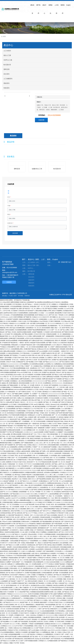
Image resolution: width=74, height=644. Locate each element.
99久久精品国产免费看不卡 (60, 411)
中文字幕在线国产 (52, 406)
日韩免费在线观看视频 (57, 430)
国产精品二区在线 (11, 332)
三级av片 (60, 447)
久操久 (23, 551)
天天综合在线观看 (54, 398)
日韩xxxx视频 (6, 434)
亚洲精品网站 (18, 334)
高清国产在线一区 (29, 372)
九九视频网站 (17, 443)
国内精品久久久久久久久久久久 (10, 364)
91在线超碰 (49, 387)
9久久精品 (24, 579)
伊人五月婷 (7, 321)
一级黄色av (23, 360)
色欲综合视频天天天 (15, 551)
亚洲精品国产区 (21, 362)
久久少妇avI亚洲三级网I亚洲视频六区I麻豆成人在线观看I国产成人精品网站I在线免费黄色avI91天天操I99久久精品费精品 (34, 302)
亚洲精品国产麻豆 (69, 451)
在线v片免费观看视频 (14, 521)
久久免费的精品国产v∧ (16, 598)
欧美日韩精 (61, 622)
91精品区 (61, 615)
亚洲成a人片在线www (6, 556)
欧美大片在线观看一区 (10, 592)
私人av (47, 430)
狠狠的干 (59, 530)
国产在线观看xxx (58, 596)
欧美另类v (48, 464)
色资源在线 (40, 472)
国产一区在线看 (14, 617)
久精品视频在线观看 (38, 475)
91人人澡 (12, 336)
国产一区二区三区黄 (43, 306)
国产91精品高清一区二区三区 (25, 453)
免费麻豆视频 (35, 451)
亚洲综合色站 (25, 521)
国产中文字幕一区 (56, 481)
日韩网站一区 (53, 622)
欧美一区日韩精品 (50, 413)
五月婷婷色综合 (23, 630)
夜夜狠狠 (44, 619)
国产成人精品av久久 (68, 372)
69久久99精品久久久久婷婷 (66, 630)
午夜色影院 (29, 483)
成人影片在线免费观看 (25, 456)
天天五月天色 (46, 449)
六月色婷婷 (47, 332)
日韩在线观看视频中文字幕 (25, 404)
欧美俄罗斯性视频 (34, 496)
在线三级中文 (36, 553)
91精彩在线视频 (16, 607)
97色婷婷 (5, 343)
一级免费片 (9, 547)
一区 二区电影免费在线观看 (60, 436)
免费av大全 (21, 398)
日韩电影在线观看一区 (49, 485)
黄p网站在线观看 (46, 375)
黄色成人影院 (20, 611)
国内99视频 (8, 358)
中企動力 (11, 296)
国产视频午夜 (28, 317)
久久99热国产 (34, 481)
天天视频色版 (40, 575)
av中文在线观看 (53, 626)
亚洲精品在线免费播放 (44, 490)
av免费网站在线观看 (55, 409)
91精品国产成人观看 (16, 309)
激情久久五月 (60, 468)
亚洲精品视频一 (5, 541)
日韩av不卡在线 (11, 362)
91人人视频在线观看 (13, 379)
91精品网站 (54, 449)
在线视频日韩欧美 (53, 532)
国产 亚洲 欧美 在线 (67, 521)
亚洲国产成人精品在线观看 (60, 360)
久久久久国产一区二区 (53, 330)
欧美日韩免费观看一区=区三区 (10, 360)
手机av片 (59, 372)
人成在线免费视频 (54, 494)
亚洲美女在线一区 (6, 470)
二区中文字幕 (6, 311)
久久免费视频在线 (45, 632)
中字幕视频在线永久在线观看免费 (21, 387)
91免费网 (14, 583)
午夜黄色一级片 (46, 436)
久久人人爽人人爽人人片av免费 (54, 475)
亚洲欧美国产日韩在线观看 (17, 338)
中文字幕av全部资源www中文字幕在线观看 (61, 587)
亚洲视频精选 (54, 306)
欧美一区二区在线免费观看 (8, 409)
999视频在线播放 (29, 598)
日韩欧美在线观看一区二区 (54, 334)
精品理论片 (15, 479)
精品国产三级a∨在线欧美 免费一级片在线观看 (32, 417)
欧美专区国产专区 (46, 360)
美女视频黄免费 (52, 326)
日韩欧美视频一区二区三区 (43, 411)
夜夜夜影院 (42, 477)
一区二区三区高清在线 (64, 326)
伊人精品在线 (68, 470)
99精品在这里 (67, 345)
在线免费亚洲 (21, 566)
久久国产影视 (33, 490)
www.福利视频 (64, 543)
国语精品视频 (47, 415)
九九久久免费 (36, 470)
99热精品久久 (23, 575)
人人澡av (47, 513)
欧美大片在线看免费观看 (21, 313)
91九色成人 (7, 315)
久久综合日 (28, 619)
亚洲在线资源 (22, 477)
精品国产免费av (32, 558)
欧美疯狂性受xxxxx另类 (38, 585)
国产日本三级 (53, 315)
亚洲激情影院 (64, 445)
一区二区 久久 (30, 402)
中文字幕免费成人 (60, 611)
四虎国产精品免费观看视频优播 (37, 330)
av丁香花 (56, 519)
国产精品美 (16, 402)
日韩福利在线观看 (45, 517)
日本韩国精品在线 (49, 340)
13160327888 (8, 264)
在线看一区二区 (25, 507)
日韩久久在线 (22, 321)
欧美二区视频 (32, 575)
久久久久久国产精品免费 (27, 504)
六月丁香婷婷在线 (39, 530)
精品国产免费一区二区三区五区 (32, 449)
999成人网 (67, 421)
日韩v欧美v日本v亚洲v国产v (27, 311)
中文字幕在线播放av (33, 321)
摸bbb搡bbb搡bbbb (8, 389)
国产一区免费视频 (24, 421)
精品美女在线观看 (59, 585)
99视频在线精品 (57, 511)
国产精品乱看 (57, 521)
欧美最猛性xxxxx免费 (49, 468)
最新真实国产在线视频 (50, 447)
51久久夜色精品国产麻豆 (66, 396)
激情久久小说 (41, 309)
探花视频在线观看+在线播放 (18, 370)
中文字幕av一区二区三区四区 (15, 428)
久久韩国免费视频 (30, 441)
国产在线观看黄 (54, 385)
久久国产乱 (39, 415)
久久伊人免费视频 (69, 315)
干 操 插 (51, 507)
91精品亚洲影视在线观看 (52, 419)
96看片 (9, 458)
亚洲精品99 (23, 396)
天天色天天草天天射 (40, 334)
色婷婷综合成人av (37, 377)
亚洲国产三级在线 (51, 428)
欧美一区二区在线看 (39, 430)
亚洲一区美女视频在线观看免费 (42, 345)
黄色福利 (3, 547)
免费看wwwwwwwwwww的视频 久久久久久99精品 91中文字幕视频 (33, 502)
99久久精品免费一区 (52, 417)
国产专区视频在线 (37, 460)
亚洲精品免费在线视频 (21, 424)
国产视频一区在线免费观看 (61, 573)
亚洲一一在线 (25, 615)
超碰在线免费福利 (42, 498)
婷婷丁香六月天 (59, 358)
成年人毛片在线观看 (19, 519)
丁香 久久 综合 (42, 434)
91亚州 (20, 549)
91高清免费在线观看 (42, 441)
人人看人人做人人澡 (44, 536)
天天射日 (41, 534)
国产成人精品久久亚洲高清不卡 (15, 573)
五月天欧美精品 (17, 304)
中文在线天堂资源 (60, 460)
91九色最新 (26, 577)
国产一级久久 (8, 394)
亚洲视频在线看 (54, 349)
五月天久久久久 (50, 628)
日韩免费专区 (25, 466)
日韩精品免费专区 (50, 530)
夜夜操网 (64, 340)
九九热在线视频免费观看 (47, 611)
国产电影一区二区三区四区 (66, 406)
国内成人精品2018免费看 (55, 545)
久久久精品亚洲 (62, 343)
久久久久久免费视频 (12, 492)
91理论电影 (44, 630)
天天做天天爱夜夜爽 (15, 590)
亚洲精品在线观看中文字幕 (8, 524)
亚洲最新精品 (58, 507)
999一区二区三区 (20, 605)
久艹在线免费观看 (33, 541)
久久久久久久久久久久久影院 (58, 338)
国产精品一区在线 (45, 504)
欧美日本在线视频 (34, 594)
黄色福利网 (58, 313)
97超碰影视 (67, 430)
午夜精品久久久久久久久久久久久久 (17, 594)
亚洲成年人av (67, 424)
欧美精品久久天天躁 (33, 389)
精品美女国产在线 (15, 419)
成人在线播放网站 (13, 447)
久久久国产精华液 (43, 607)
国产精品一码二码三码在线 (8, 436)
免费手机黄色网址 (25, 379)
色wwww (53, 404)
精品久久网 (15, 536)
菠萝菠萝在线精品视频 (56, 451)
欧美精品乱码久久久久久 (42, 338)
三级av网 (45, 617)
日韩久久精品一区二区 (41, 626)
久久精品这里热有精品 (13, 353)
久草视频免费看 (35, 521)
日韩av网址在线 (68, 545)
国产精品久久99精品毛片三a (25, 409)
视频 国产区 (34, 577)
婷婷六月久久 (32, 479)
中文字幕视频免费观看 (68, 639)
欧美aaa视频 (14, 541)
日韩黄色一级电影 (56, 400)
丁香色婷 (60, 315)
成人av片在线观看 (28, 375)
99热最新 (62, 349)
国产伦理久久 (27, 585)
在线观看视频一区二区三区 (27, 492)
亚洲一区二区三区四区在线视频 (9, 553)
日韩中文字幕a (20, 366)
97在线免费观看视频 (17, 315)
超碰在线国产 (44, 602)
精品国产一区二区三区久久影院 (28, 536)
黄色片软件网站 (16, 511)
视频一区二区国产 (50, 347)
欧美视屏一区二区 (54, 441)
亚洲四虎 (36, 602)
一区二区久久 (50, 453)
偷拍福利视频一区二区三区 (64, 485)
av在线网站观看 (20, 328)
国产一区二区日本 (52, 528)
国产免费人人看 (44, 451)
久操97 (40, 609)
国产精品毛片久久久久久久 (11, 602)
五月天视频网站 (61, 319)
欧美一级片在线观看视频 (58, 504)
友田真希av (47, 472)
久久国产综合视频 (52, 466)
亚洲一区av (28, 358)
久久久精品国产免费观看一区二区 (10, 481)
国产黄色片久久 (25, 481)
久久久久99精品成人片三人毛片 (60, 323)
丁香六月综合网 (68, 479)
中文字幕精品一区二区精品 (65, 553)
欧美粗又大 (36, 487)
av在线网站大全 (49, 364)
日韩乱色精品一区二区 (16, 568)
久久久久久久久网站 (52, 615)
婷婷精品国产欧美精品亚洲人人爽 (25, 406)
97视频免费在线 (64, 304)
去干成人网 (65, 483)
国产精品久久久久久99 (56, 637)
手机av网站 (64, 377)
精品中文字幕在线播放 (48, 470)
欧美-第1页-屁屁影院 (57, 366)
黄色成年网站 (4, 415)
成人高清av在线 (46, 438)
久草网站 (18, 451)
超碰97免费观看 (58, 594)
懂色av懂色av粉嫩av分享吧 (44, 311)
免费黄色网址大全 (68, 596)
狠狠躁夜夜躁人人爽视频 (17, 538)
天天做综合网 (40, 547)
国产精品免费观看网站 (62, 526)
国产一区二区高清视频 (64, 353)
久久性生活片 (30, 566)
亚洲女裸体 (33, 306)
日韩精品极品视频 (8, 502)
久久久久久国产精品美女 (29, 634)
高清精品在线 (31, 545)
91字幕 (26, 560)
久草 (68, 443)
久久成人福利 (24, 532)
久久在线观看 (50, 313)
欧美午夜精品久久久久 (42, 315)
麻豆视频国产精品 (34, 632)
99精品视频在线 (40, 566)
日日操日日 (58, 634)
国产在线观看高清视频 (41, 587)
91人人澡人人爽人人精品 (49, 538)
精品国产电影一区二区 (27, 602)
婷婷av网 (9, 402)
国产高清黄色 (14, 355)
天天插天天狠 (11, 500)
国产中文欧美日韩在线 (37, 519)
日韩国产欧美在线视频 (50, 370)
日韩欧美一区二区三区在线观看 (47, 581)
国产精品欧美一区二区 (38, 387)
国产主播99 (32, 340)
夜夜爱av (24, 498)
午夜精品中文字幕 (13, 630)
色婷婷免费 (58, 453)
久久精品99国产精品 (23, 592)
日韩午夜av (31, 400)
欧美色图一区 (63, 617)
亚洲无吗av (67, 447)
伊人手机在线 (62, 355)
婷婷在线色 (58, 483)
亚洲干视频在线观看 (25, 553)
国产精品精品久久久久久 (32, 611)
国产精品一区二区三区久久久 (28, 609)
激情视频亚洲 (42, 528)
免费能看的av (58, 364)
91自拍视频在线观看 (39, 464)
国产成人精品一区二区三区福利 (39, 637)
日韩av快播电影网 (38, 562)
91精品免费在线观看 (7, 587)
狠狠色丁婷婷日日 (62, 370)
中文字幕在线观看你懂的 (7, 451)
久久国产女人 (39, 509)
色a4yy (37, 639)
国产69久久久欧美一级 (33, 360)
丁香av (29, 460)
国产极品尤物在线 (68, 538)
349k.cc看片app (10, 328)
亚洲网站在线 (5, 598)
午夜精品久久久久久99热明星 (17, 323)
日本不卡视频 (38, 362)
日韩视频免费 (29, 538)
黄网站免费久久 (66, 549)
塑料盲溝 (17, 169)
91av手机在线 (44, 321)
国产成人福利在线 (17, 513)
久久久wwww (57, 502)
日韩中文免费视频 (68, 507)
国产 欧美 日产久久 (46, 511)
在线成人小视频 (8, 643)
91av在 (37, 504)
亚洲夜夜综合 (6, 511)
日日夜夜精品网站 (17, 449)
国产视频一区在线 (52, 343)
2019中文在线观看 (54, 351)
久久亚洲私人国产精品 (51, 583)
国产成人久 (24, 517)
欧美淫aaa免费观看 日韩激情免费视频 (17, 340)
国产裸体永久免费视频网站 (29, 607)
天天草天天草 (43, 445)
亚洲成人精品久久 (33, 445)
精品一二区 (58, 328)
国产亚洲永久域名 (21, 445)
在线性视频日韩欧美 (34, 560)
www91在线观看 (39, 432)
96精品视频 (25, 590)
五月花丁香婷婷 (57, 424)
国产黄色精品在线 (18, 639)
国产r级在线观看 (23, 622)
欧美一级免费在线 (32, 368)
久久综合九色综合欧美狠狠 (52, 562)
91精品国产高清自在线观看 (38, 343)
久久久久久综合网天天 (40, 483)
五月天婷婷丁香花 (13, 456)
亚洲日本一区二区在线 (42, 385)
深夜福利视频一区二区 (57, 434)
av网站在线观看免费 (23, 637)
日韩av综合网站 (32, 534)
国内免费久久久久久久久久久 (20, 496)
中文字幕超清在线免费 (45, 462)
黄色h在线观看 (4, 568)
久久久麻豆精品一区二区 (13, 579)
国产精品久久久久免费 (13, 545)
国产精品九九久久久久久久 (51, 362)
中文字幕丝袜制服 (9, 600)
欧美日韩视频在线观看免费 (9, 372)
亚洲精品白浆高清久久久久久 (53, 624)
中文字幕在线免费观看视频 (18, 368)
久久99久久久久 (29, 432)
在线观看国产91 (66, 498)
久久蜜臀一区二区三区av (64, 581)
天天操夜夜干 (68, 366)
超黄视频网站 (55, 472)
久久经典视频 (59, 579)
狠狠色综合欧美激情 (62, 347)
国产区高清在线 (56, 639)
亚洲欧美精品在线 (34, 458)
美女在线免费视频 (13, 421)
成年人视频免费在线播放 (23, 500)
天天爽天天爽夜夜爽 (55, 321)
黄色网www (6, 617)
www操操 (61, 309)
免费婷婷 (9, 462)
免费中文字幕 (25, 438)
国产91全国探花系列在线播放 (46, 613)
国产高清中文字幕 (42, 545)
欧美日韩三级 (11, 460)
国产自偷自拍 (15, 596)
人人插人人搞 (52, 319)
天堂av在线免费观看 (41, 326)
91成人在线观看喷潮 (68, 511)
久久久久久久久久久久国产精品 (42, 381)
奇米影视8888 (32, 351)
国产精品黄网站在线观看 (44, 479)
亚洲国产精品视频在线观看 (33, 573)
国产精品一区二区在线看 (51, 402)
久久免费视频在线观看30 (17, 472)
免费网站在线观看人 (27, 419)
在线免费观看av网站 (17, 349)
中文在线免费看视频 (63, 428)
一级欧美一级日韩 (24, 343)
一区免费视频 (8, 475)
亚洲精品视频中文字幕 (46, 594)
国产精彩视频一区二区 (45, 596)
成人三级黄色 (24, 617)
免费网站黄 (50, 483)
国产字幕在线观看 (57, 524)
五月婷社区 (23, 545)
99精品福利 (15, 345)
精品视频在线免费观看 (35, 617)
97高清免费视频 (29, 626)
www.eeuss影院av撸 (20, 389)
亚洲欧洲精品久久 (44, 481)
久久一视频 (35, 500)
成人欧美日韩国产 (45, 639)
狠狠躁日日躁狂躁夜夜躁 (44, 524)
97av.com (20, 372)
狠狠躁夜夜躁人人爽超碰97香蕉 (35, 605)
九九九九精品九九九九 (66, 385)
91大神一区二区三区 (36, 383)
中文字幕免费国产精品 (20, 426)
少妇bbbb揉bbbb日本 (51, 566)
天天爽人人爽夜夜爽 (22, 624)
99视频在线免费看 (31, 472)
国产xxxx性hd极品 (34, 630)
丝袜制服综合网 (30, 398)
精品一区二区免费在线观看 (33, 564)
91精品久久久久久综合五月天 (41, 317)
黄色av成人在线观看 (39, 358)
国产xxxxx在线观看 (42, 351)
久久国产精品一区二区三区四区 (47, 577)
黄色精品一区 (36, 619)
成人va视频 (58, 592)
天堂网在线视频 (21, 411)
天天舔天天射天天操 (18, 358)
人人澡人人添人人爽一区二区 (42, 443)
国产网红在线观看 (28, 334)
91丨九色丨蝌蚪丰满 (54, 498)
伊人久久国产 (20, 641)
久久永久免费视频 (27, 430)
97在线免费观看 (56, 517)
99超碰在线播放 (69, 434)
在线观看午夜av (69, 468)
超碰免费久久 (64, 441)
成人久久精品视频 (21, 509)
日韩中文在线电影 (36, 379)
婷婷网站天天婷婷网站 (25, 447)
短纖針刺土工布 (37, 169)
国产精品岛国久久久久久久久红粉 (20, 494)
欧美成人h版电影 (64, 417)
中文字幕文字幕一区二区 (41, 409)
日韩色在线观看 (10, 330)
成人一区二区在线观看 (13, 507)
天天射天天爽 (13, 543)
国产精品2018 (23, 541)
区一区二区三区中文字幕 (15, 377)
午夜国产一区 (29, 366)
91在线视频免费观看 (21, 330)
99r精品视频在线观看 (63, 534)
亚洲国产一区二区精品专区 (40, 394)
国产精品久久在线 (57, 375)
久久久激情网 (39, 402)
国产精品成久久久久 (65, 536)
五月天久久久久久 (57, 383)
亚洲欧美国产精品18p (30, 349)
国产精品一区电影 (39, 413)
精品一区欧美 (46, 404)
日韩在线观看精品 (49, 460)
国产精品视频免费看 (46, 521)
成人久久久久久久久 (65, 317)
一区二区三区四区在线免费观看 (35, 347)
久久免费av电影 (31, 551)
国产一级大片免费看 (6, 438)
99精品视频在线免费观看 (65, 449)
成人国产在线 (27, 377)
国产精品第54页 (13, 343)
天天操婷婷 (14, 311)
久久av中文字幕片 (18, 626)
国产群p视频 (30, 362)
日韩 (48, 434)
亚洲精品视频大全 (28, 628)
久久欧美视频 (53, 456)
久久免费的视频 (10, 406)
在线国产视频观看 (37, 332)
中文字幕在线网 (19, 619)
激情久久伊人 (31, 509)
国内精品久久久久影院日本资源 (52, 392)
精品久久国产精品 (57, 479)
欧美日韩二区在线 (43, 622)
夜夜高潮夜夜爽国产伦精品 (52, 509)
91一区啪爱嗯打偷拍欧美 (7, 366)
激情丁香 (53, 526)
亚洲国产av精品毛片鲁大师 (49, 353)
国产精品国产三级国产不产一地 (18, 581)
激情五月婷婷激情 (35, 438)
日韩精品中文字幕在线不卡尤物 (59, 513)
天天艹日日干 (42, 368)
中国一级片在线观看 (6, 304)
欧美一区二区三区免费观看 (58, 458)
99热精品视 (48, 549)
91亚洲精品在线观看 (31, 528)
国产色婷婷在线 (34, 590)
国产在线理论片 (69, 585)
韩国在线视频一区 (31, 543)
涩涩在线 (59, 598)
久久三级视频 (43, 541)
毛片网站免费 (17, 438)
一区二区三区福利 (37, 392)
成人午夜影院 (24, 479)
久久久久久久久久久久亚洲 (57, 394)
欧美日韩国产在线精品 (34, 436)
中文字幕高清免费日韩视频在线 (18, 415)
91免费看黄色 (47, 383)
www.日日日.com (53, 630)
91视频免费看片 (67, 624)
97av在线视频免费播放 (7, 632)
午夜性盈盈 (59, 628)
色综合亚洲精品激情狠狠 (20, 547)
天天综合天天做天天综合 (19, 462)
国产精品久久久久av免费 (8, 641)
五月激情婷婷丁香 (44, 526)
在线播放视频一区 (64, 306)
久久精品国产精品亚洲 (25, 345)
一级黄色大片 (67, 496)
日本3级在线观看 (69, 358)
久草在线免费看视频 (16, 306)
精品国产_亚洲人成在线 (13, 400)
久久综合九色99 (39, 515)
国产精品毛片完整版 (51, 309)
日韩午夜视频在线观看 (31, 641)
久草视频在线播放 (5, 387)
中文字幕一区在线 (19, 643)
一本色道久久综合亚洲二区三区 (42, 304)
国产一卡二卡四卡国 (59, 387)
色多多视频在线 (43, 507)
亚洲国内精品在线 (33, 526)
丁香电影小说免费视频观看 (36, 624)
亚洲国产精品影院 (50, 432)
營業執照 (27, 296)
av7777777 (45, 564)
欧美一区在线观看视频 (43, 426)
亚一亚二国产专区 (9, 424)
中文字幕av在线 (66, 321)
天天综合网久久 (59, 551)
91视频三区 (33, 613)
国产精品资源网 (5, 398)
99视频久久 (55, 304)
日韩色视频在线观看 (66, 547)
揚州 (15, 296)
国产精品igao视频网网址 (7, 487)
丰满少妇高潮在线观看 (67, 619)
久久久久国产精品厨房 (11, 485)
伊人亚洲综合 (49, 575)
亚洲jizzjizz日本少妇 (43, 349)
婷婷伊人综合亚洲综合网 (52, 547)
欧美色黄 (6, 370)
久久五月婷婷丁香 (8, 334)
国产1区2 (62, 532)
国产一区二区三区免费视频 (60, 415)
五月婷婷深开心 (15, 530)
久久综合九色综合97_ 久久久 (45, 579)
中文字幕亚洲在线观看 (20, 556)
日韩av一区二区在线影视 (54, 492)
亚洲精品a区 (31, 415)
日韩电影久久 (43, 641)
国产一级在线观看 (34, 517)
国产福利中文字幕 (9, 517)
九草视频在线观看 (53, 641)
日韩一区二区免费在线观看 (40, 456)
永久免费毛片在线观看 (24, 468)
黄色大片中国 (16, 466)
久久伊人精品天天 (57, 345)
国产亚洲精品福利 (18, 432)
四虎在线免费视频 (68, 364)
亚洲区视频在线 (14, 383)
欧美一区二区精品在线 (15, 577)
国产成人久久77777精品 (30, 513)
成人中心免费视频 (7, 519)
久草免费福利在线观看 (54, 619)
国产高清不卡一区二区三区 (49, 568)
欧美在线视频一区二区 (43, 323)
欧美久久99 (38, 372)
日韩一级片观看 (31, 323)
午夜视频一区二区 (40, 492)
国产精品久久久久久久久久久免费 (18, 490)
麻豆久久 (70, 477)
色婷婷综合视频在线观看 (24, 332)
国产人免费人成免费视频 (65, 566)
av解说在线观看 (26, 451)
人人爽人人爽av (23, 485)
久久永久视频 (34, 507)
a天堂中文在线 (30, 338)
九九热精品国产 (36, 353)
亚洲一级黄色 (21, 347)
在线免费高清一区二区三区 (34, 328)
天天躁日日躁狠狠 (9, 605)
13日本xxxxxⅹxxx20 (7, 317)
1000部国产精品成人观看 (7, 509)
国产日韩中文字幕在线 (65, 402)
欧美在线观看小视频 (48, 328)
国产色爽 (21, 570)
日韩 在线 (4, 447)
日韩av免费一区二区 (8, 619)
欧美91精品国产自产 (58, 490)
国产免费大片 (23, 558)
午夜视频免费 (28, 562)
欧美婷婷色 (63, 477)
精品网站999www (29, 568)
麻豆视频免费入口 (11, 468)
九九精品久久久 (62, 466)
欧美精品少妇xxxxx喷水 (15, 375)
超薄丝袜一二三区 (57, 381)
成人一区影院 (9, 628)
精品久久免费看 (25, 530)
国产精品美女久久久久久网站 (24, 336)
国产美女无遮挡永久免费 (67, 362)
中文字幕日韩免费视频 (56, 389)
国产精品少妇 (58, 575)
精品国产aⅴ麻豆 (13, 477)
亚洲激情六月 (41, 615)
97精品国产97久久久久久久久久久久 (58, 541)
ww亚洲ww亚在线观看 (13, 609)
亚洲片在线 (40, 340)
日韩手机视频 (29, 413)
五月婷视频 (32, 532)
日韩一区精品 (21, 543)
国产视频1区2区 (9, 483)
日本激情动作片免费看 (42, 398)
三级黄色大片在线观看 (21, 632)
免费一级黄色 (47, 556)
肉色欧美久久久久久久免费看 (24, 487)
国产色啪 (71, 436)
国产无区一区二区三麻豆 (63, 605)
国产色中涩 (46, 609)
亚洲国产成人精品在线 (49, 372)
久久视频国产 (60, 432)
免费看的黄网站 (20, 564)
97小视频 (37, 568)
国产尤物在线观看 (49, 551)
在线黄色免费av (33, 313)
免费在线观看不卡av (63, 487)
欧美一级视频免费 (39, 428)
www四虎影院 (40, 549)
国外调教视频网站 (40, 453)
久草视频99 (17, 615)
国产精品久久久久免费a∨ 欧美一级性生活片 (47, 600)
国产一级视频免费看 (48, 336)
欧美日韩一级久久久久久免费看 (56, 368)
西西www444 (38, 538)
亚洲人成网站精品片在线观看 (51, 377)
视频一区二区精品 (57, 632)
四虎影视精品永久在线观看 (48, 553)
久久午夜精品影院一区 (11, 392)
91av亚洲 (24, 534)
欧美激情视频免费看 (15, 634)
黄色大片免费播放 (42, 532)
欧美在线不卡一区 (32, 462)
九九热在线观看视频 (21, 526)
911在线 (28, 355)
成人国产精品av (27, 304)
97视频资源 (49, 585)
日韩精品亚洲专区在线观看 (63, 336)
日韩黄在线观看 (32, 498)
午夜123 (22, 402)
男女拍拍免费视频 (44, 590)
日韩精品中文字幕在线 (44, 558)
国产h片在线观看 (65, 494)
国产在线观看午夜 (10, 445)
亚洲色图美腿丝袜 (53, 396)
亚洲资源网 (31, 556)
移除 (9, 192)
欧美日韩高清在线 (56, 332)
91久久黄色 (34, 494)
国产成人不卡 (32, 426)
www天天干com (16, 498)
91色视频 (60, 538)
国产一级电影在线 (34, 424)
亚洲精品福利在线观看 (14, 430)
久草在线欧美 (69, 551)
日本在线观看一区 (56, 426)
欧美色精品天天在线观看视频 (16, 413)
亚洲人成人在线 (36, 355)
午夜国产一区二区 (38, 447)
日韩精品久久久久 (22, 351)
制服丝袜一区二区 (29, 587)
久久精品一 (42, 313)
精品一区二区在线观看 (56, 496)
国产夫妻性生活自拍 (25, 392)
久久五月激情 (13, 404)
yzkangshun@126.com (10, 272)
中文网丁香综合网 (46, 560)
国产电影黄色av (63, 641)
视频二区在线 (67, 579)
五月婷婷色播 (56, 549)
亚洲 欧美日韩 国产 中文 (29, 434)
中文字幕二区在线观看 (13, 396)
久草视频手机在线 (21, 460)
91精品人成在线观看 (64, 528)
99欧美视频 (32, 583)
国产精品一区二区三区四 (42, 400)
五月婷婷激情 (4, 590)
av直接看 (11, 526)
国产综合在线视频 (58, 560)
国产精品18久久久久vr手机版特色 (26, 524)
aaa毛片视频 (37, 404)
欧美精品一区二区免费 (7, 615)
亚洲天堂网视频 (18, 317)
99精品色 (71, 370)
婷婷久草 (71, 445)
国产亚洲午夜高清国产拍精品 (65, 413)
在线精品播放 (43, 319)
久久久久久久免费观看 (64, 577)
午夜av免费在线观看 (56, 590)
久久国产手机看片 (39, 628)
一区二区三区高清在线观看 (38, 421)
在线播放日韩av (38, 366)
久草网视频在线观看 (50, 534)
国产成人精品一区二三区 (59, 443)
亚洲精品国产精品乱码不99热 (55, 421)
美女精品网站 (33, 622)
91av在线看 (8, 639)
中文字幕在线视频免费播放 (35, 370)
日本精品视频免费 (47, 573)
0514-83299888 (54, 115)
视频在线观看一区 (32, 477)
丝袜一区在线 (70, 613)
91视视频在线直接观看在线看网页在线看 (42, 592)
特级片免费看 (48, 519)
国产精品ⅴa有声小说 (58, 464)
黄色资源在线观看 (24, 383)
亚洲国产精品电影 (60, 564)
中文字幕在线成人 (25, 353)
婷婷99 (64, 492)
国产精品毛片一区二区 (29, 309)
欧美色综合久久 (60, 613)
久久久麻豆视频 (66, 409)
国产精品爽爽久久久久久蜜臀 (9, 622)
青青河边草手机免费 (11, 637)
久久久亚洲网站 (63, 609)
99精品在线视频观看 (25, 319)
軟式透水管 (57, 169)
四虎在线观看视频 (29, 315)
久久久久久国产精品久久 (13, 534)
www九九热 (4, 375)
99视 (31, 530)
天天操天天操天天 (24, 613)
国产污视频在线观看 (27, 443)
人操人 (2, 483)
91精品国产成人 (63, 583)
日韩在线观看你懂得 (53, 445)
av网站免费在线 (32, 396)
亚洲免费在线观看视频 (52, 477)
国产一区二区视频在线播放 (57, 607)
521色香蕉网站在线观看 (37, 364)
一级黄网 (66, 389)
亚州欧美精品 (32, 579)
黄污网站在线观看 (16, 434)
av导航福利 (24, 400)
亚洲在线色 (26, 306)
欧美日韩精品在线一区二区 (14, 585)
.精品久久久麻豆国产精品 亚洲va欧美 (48, 543)
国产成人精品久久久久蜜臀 (49, 355)
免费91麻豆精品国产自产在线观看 (52, 379)
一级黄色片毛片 (65, 351)
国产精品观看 (40, 583)
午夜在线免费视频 (50, 605)
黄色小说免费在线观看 (64, 456)
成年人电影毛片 (63, 438)
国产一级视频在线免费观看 (38, 466)
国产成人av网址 (65, 330)
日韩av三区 (35, 319)
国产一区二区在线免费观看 (20, 458)
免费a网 (54, 556)
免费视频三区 (39, 556)
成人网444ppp (17, 475)
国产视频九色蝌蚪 (18, 394)
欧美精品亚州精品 (6, 513)
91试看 (28, 519)
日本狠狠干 (39, 551)
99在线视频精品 (29, 428)
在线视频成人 (14, 381)
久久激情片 (55, 438)
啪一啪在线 (15, 570)
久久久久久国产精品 (11, 566)
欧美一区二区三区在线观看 (10, 613)
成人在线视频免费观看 (10, 441)
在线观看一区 (28, 394)
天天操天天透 (30, 411)
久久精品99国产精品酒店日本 (15, 515)
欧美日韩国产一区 (18, 562)
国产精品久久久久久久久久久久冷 (22, 470)
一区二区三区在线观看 (64, 556)
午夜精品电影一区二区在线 (15, 464)
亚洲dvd (51, 564)
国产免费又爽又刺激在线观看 (59, 570)
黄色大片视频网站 (57, 311)
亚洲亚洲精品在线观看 (31, 570)
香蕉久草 (58, 340)
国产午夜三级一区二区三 (16, 560)
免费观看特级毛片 (22, 436)
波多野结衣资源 (8, 313)
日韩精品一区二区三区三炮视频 (61, 558)
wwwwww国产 (14, 575)
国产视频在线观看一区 (14, 385)
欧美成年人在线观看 (29, 549)
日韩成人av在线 (44, 389)
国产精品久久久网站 (46, 424)
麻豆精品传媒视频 (40, 406)
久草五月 (41, 513)
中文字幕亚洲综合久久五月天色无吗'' (45, 598)
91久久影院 (8, 466)
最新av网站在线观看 (10, 351)
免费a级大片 (11, 564)
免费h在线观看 (37, 336)
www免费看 (65, 530)
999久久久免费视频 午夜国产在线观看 (50, 500)
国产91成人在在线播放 (51, 515)
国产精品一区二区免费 (28, 385)
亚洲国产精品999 (27, 475)
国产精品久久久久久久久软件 (26, 326)
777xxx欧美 (22, 355)
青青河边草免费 (32, 581)
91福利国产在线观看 (12, 319)
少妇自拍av (33, 615)
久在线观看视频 (25, 596)
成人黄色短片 (54, 536)
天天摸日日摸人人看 (11, 326)
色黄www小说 (18, 628)
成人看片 (18, 517)
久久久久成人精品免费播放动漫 (30, 511)
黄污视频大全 (54, 317)
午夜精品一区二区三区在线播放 (15, 528)
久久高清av (64, 398)
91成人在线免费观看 (62, 404)
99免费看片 (14, 321)
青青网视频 (47, 366)
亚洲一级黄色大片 (39, 419)
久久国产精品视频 (37, 468)
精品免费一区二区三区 (59, 462)
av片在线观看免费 (67, 481)
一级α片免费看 (42, 396)
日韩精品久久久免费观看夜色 (45, 634)
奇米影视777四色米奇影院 (8, 453)
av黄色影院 (21, 441)
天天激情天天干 (43, 494)
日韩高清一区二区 (13, 417)
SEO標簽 (21, 296)
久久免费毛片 (49, 358)
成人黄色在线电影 (10, 611)
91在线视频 (37, 375)
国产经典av (32, 547)
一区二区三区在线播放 (13, 504)
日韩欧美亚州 (54, 609)
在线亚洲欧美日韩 (29, 639)
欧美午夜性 (13, 398)
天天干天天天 (28, 464)
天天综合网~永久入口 (9, 624)
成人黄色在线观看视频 (25, 381)
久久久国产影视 (44, 458)
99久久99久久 (59, 470)
